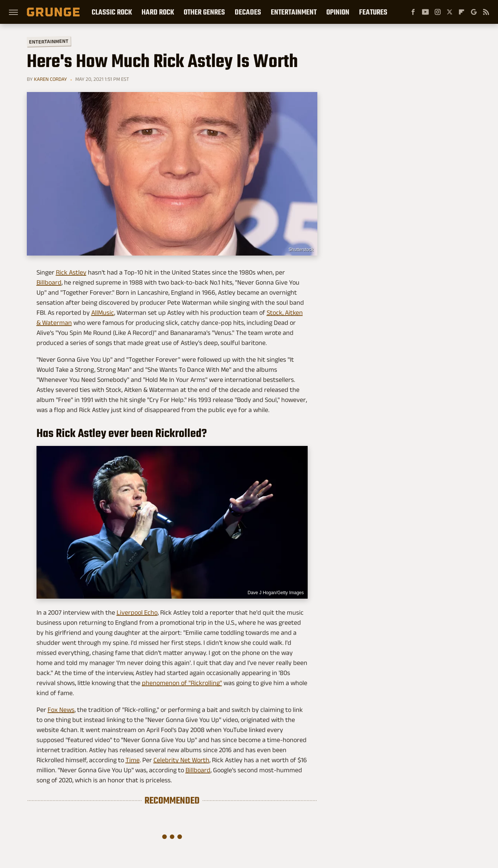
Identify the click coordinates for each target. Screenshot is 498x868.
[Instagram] (438, 12)
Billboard (49, 282)
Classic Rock (112, 12)
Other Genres (204, 12)
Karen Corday (50, 79)
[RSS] (486, 12)
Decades (248, 12)
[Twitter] (450, 12)
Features (373, 12)
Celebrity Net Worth (181, 760)
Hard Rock (158, 12)
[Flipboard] (461, 12)
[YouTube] (425, 12)
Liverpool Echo (137, 612)
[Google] (474, 12)
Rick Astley (71, 272)
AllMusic (103, 313)
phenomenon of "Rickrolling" (182, 683)
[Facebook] (413, 12)
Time (133, 760)
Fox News (61, 710)
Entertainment (294, 12)
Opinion (338, 12)
